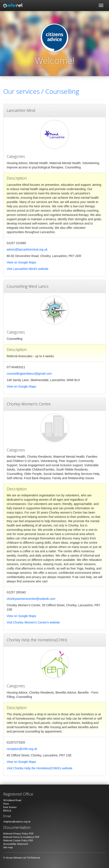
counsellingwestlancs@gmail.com (29, 374)
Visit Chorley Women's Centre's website (33, 622)
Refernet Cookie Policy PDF (18, 840)
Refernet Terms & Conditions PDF (21, 837)
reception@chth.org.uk (22, 749)
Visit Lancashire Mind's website (28, 269)
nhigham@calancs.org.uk (17, 822)
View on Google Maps (21, 262)
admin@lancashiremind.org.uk (27, 249)
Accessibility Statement (16, 844)
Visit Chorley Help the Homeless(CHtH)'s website (40, 768)
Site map (8, 847)
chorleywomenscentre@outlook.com (31, 599)
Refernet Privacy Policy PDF (18, 834)
